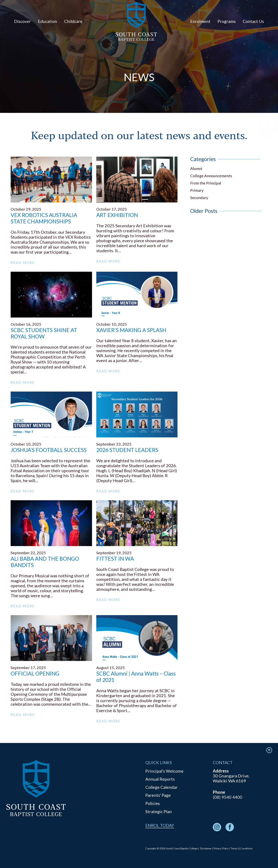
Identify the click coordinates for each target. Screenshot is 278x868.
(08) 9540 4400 (227, 797)
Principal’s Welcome (164, 771)
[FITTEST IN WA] (137, 503)
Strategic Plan (159, 811)
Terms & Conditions (242, 848)
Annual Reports (160, 779)
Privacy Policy (221, 848)
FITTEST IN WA (115, 558)
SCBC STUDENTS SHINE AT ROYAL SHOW (44, 333)
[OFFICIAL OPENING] (51, 618)
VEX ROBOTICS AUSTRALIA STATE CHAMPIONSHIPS (44, 218)
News (139, 102)
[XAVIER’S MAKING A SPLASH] (137, 274)
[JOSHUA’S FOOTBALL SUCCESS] (51, 394)
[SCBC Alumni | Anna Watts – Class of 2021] (137, 618)
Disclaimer (206, 848)
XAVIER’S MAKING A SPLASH (131, 330)
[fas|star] (217, 828)
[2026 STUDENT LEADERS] (137, 394)
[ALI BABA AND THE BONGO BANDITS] (51, 503)
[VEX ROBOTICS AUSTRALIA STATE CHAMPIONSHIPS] (51, 159)
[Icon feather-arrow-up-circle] (269, 750)
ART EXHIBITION (117, 215)
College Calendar (162, 787)
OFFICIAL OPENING (35, 673)
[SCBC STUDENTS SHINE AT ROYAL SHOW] (51, 274)
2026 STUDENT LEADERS (127, 450)
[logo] (136, 21)
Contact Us (53, 101)
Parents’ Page (158, 795)
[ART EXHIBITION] (137, 159)
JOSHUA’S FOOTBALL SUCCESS (49, 450)
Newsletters (225, 101)
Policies (153, 803)
